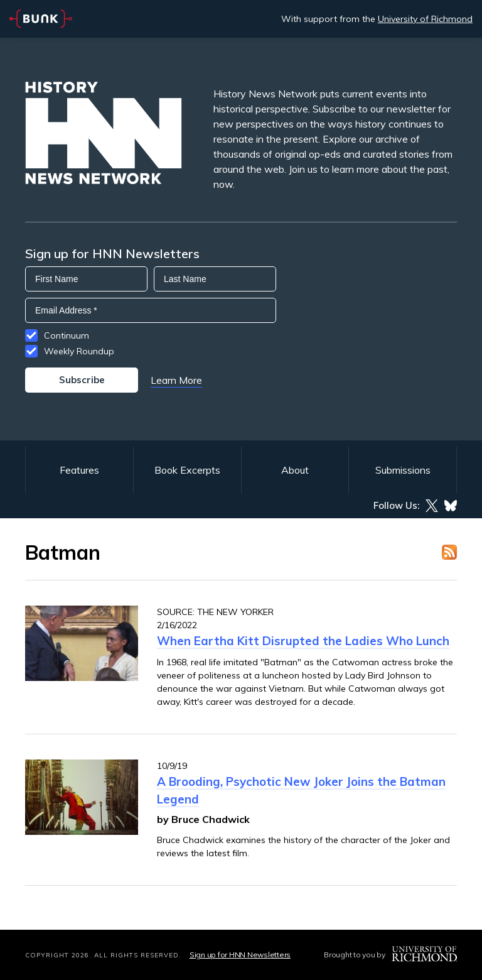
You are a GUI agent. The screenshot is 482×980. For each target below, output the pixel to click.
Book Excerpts (187, 470)
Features (79, 470)
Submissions (403, 470)
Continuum (67, 335)
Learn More (176, 380)
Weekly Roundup (79, 351)
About (295, 470)
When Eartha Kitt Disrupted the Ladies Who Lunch (303, 641)
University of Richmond (425, 19)
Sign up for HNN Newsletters (240, 955)
